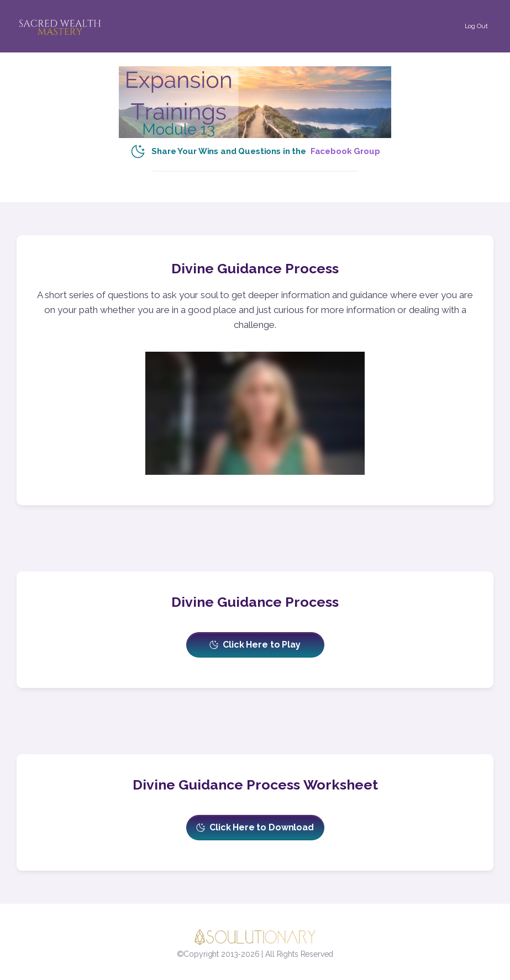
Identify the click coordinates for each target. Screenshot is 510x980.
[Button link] (476, 26)
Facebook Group (345, 151)
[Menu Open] (158, 12)
